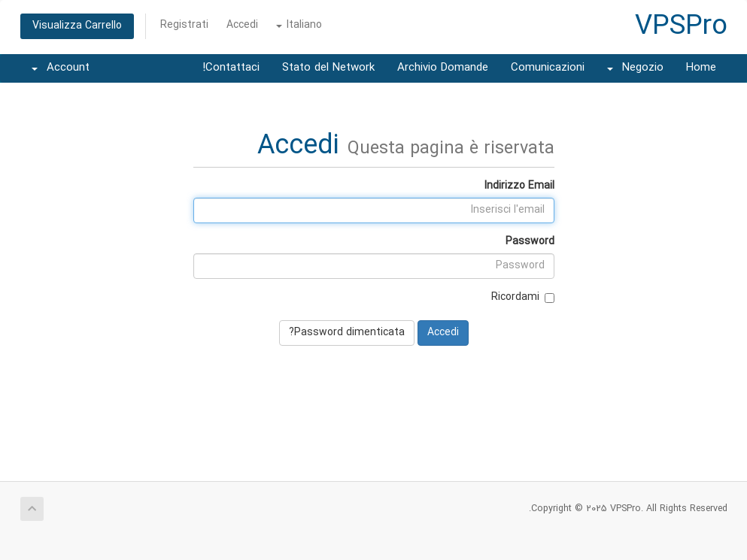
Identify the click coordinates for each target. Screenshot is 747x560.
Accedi (242, 25)
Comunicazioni (548, 68)
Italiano (299, 25)
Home (701, 68)
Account (61, 68)
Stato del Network (328, 68)
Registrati (184, 25)
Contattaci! (231, 68)
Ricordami (523, 297)
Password (530, 242)
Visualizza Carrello (77, 26)
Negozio (635, 68)
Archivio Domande (443, 68)
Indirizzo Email (519, 186)
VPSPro (681, 27)
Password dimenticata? (347, 333)
